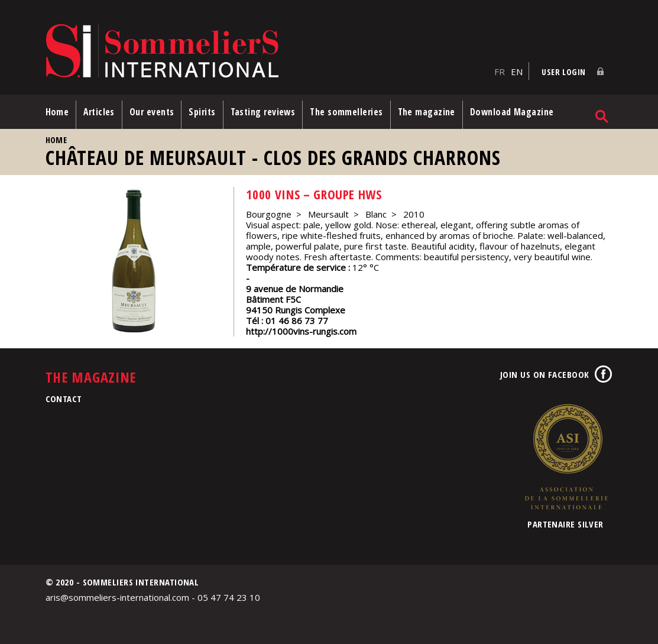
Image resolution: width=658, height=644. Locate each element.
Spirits (202, 112)
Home (57, 112)
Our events (152, 112)
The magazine (427, 112)
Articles (99, 112)
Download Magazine (512, 112)
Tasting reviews (263, 112)
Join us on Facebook (545, 374)
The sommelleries (346, 112)
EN (517, 72)
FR (500, 72)
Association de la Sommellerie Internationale (566, 457)
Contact (64, 399)
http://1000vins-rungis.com (301, 331)
